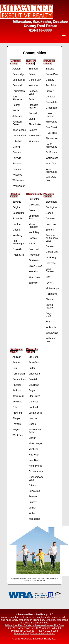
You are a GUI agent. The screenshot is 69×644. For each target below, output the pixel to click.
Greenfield (51, 108)
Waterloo (17, 175)
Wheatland (34, 141)
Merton (32, 438)
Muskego (34, 449)
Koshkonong (19, 130)
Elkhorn (50, 230)
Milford (16, 147)
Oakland (17, 152)
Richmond (51, 294)
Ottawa (33, 485)
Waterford (34, 272)
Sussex (33, 502)
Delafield (33, 379)
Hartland (33, 407)
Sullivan (17, 164)
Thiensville (18, 255)
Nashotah (34, 455)
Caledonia (34, 205)
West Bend (18, 435)
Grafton (16, 224)
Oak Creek (52, 127)
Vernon (33, 508)
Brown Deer (52, 74)
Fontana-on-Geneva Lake (52, 238)
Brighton (33, 69)
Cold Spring (19, 80)
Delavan (50, 219)
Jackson (17, 390)
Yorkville (33, 283)
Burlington (34, 199)
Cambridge (18, 74)
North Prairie (35, 466)
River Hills (51, 133)
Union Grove (35, 266)
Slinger (16, 418)
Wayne (16, 430)
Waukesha (34, 519)
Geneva (50, 246)
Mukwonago (52, 288)
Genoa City (35, 80)
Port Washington (19, 242)
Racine (32, 244)
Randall (33, 113)
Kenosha (33, 85)
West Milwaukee (52, 170)
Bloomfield (51, 202)
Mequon (17, 230)
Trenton (17, 424)
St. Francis (52, 152)
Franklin (50, 91)
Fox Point (51, 85)
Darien (49, 213)
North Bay (34, 232)
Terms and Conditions (43, 634)
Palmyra (17, 158)
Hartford (17, 385)
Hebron (16, 105)
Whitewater (19, 186)
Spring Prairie (49, 306)
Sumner (17, 169)
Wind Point (34, 277)
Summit (33, 496)
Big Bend (34, 357)
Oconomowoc (36, 471)
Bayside (50, 69)
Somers (33, 130)
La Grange (52, 257)
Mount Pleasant (33, 225)
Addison (17, 357)
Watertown (18, 180)
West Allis (51, 164)
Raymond (34, 249)
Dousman (34, 385)
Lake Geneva (50, 270)
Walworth (51, 327)
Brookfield (34, 362)
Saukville (17, 249)
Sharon (50, 299)
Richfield (17, 413)
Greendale (51, 102)
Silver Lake (35, 124)
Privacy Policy (22, 634)
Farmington (19, 91)
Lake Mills (18, 141)
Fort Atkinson (17, 98)
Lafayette (51, 263)
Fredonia (17, 219)
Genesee (34, 402)
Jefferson (17, 116)
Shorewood (52, 138)
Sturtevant (34, 260)
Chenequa (34, 374)
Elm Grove (34, 396)
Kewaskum (18, 396)
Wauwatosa (52, 158)
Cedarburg (18, 213)
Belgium (17, 207)
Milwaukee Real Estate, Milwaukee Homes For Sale (34, 625)
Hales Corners (50, 115)
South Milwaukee (52, 145)
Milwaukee (52, 122)
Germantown (19, 379)
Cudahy (50, 80)
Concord (17, 85)
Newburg (17, 235)
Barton (16, 362)
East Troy (51, 224)
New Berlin (34, 460)
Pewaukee (34, 491)
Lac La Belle (19, 136)
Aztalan (16, 69)
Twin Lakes (35, 136)
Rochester (34, 255)
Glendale (51, 97)
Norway (33, 238)
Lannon (33, 418)
